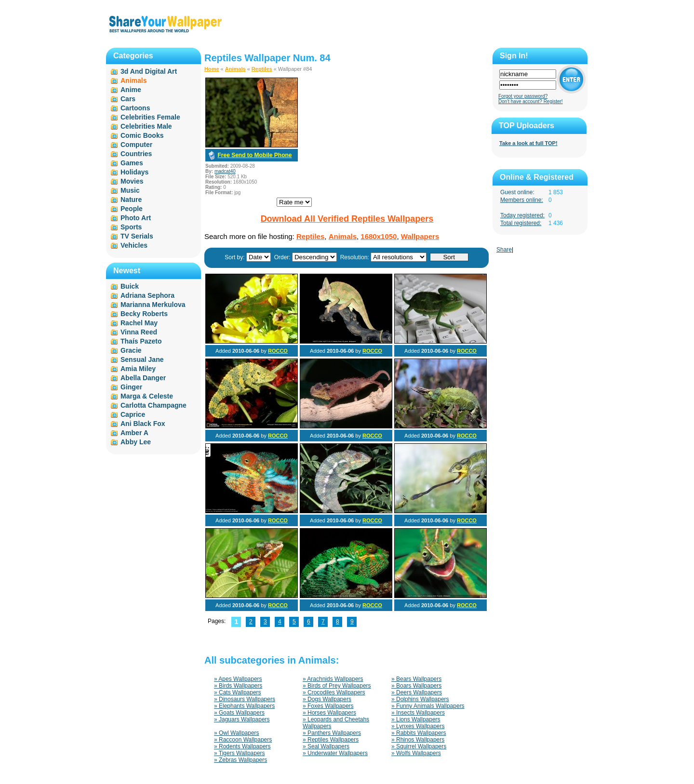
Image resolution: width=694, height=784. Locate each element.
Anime (131, 90)
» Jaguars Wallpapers (242, 719)
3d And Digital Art (149, 71)
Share (504, 250)
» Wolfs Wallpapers (416, 753)
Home (212, 69)
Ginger (131, 387)
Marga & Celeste (147, 396)
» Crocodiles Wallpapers (334, 692)
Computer (136, 145)
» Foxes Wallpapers (328, 706)
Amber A (134, 433)
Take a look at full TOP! (528, 143)
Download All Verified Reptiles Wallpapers (347, 219)
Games (132, 163)
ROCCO (278, 351)
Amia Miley (138, 369)
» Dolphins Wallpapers (420, 699)
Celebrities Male (146, 126)
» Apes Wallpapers (238, 679)
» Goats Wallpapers (239, 713)
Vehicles (134, 245)
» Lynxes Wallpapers (418, 726)
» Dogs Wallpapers (327, 699)
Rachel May (139, 323)
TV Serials (137, 236)
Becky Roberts (144, 314)
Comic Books (142, 135)
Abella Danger (143, 378)
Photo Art (136, 218)
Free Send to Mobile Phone (254, 155)
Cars (128, 99)
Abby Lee (136, 442)
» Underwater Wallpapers (335, 753)
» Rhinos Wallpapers (418, 740)
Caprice (133, 414)
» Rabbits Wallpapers (419, 733)
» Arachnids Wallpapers (333, 679)
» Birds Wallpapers (238, 686)
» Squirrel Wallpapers (419, 746)
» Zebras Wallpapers (240, 760)
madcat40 (225, 171)
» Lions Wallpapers (416, 719)
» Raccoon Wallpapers (243, 740)
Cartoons (135, 108)
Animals (235, 69)
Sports (131, 227)
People (132, 209)
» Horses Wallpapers (329, 713)
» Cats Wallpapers (238, 692)
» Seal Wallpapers (326, 746)
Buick (130, 286)
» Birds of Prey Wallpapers (337, 686)
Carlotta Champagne (153, 405)
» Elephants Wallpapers (244, 706)
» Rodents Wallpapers (242, 746)
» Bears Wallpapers (416, 679)
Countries (136, 154)
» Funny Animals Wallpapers (428, 706)
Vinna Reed (139, 332)
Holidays (134, 172)
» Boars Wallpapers (416, 686)
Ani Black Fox (143, 424)
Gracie (131, 350)
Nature (131, 199)
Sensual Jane (142, 359)
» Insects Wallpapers (418, 713)
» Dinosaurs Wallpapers (245, 699)
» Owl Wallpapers (237, 733)
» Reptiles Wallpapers (331, 740)
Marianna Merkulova (153, 305)
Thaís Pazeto (141, 341)
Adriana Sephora (147, 295)
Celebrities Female (150, 117)
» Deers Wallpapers (417, 692)
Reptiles (262, 69)
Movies (132, 181)
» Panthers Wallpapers (332, 733)
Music (130, 190)
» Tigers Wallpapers (240, 753)
